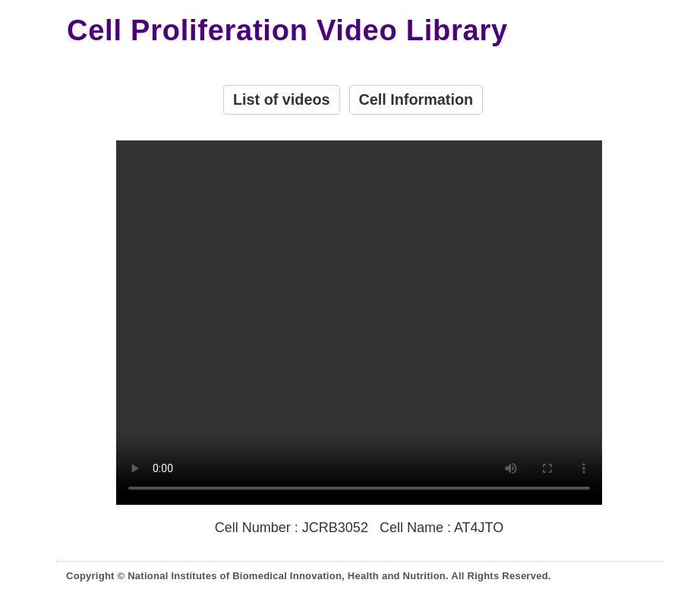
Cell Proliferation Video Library (287, 31)
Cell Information (416, 99)
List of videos (282, 99)
